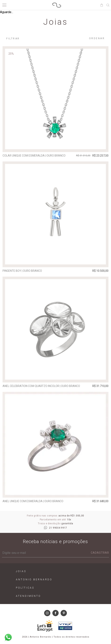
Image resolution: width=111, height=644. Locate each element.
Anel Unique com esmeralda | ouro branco (33, 501)
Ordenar (97, 38)
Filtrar (13, 39)
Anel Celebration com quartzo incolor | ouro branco (41, 386)
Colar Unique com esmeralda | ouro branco (34, 156)
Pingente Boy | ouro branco (22, 271)
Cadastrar (100, 553)
